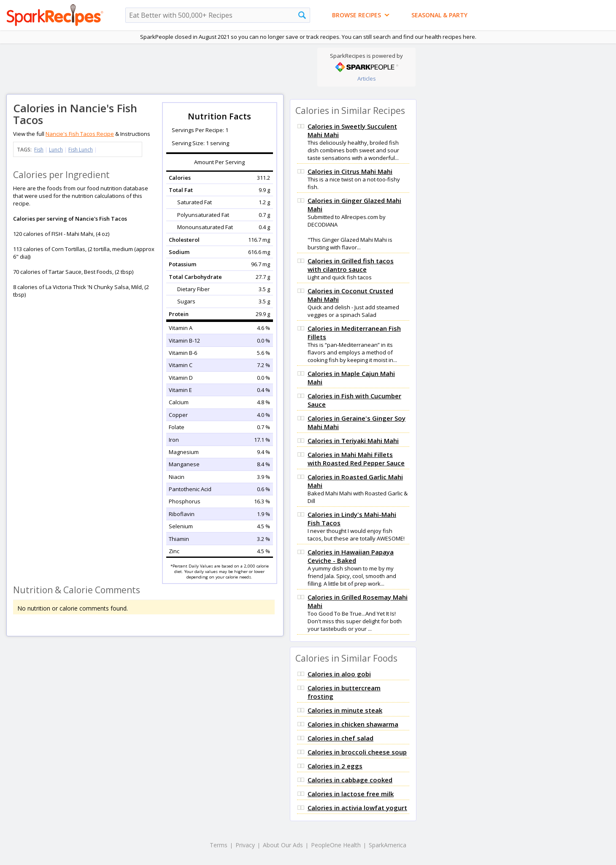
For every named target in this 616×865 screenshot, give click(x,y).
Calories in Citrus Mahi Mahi (350, 171)
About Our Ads (283, 845)
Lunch (56, 150)
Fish (39, 150)
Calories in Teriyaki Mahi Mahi (353, 441)
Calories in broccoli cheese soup (357, 752)
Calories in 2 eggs (335, 766)
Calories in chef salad (340, 738)
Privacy (245, 845)
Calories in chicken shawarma (353, 724)
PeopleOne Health (336, 845)
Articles (367, 78)
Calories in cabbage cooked (350, 780)
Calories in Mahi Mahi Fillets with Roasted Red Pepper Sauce (356, 459)
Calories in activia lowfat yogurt (357, 808)
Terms (219, 845)
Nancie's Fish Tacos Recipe (80, 134)
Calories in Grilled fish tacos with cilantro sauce (351, 265)
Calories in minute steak (345, 710)
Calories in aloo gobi (339, 674)
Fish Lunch (81, 150)
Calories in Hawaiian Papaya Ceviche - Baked (351, 556)
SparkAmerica (388, 845)
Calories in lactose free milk (351, 794)
